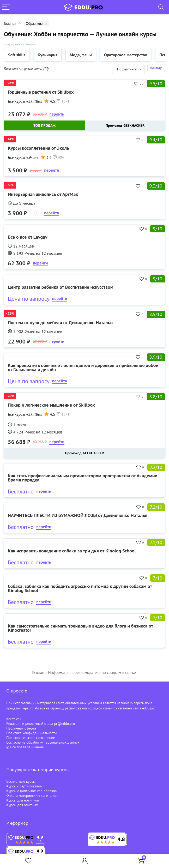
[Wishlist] (28, 861)
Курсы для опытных (22, 805)
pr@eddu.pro (64, 724)
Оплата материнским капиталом (32, 795)
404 (58, 157)
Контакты (14, 719)
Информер (17, 823)
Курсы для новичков (23, 800)
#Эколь (32, 157)
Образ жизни (36, 23)
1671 (63, 101)
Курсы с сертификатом (24, 786)
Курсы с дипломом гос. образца (31, 791)
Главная (10, 23)
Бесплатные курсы (21, 781)
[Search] (161, 7)
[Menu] (6, 7)
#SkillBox (34, 101)
